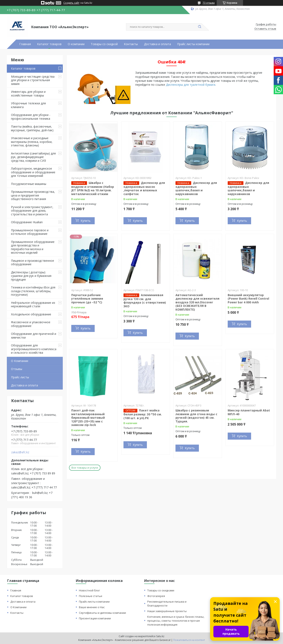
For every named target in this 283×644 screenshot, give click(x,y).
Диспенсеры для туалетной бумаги (191, 85)
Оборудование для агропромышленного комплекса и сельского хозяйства (34, 349)
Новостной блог (89, 590)
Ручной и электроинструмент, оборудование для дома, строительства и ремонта (32, 211)
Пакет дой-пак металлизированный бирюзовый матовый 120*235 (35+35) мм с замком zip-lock (88, 418)
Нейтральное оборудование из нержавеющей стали (33, 305)
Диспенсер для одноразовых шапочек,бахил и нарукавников (196, 188)
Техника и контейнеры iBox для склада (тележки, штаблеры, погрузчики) (33, 291)
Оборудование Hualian (27, 222)
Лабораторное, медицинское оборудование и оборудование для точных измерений (33, 172)
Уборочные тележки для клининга (28, 105)
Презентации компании (95, 618)
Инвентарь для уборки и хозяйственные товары (28, 93)
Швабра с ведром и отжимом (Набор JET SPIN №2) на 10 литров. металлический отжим (93, 188)
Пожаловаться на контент (189, 640)
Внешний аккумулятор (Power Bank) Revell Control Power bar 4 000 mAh (248, 299)
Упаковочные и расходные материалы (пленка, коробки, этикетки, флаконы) (32, 142)
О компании (76, 44)
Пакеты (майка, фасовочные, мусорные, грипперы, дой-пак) (32, 128)
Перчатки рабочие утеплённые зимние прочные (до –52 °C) (87, 299)
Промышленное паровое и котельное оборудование (30, 232)
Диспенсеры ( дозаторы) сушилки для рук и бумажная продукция (31, 276)
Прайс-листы (20, 377)
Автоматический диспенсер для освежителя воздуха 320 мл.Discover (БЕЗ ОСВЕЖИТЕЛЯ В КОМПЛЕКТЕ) (197, 302)
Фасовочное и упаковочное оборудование (31, 324)
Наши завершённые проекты (167, 611)
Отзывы (17, 369)
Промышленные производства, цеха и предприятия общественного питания (33, 195)
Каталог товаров (49, 44)
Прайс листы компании (193, 44)
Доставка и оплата (157, 44)
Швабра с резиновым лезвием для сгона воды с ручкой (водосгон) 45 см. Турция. (196, 416)
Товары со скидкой (104, 44)
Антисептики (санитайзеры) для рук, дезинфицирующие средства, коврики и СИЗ (33, 157)
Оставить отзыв (265, 29)
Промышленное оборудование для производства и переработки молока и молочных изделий (33, 247)
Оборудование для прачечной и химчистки (34, 336)
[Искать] (200, 27)
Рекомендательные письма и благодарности (167, 604)
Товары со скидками (161, 590)
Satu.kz (160, 636)
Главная (25, 44)
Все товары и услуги (85, 468)
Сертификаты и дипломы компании (102, 613)
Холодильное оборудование (31, 314)
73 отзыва (209, 3)
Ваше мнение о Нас (92, 607)
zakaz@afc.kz (20, 452)
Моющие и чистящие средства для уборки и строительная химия (33, 80)
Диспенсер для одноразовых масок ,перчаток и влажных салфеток (144, 188)
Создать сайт (71, 3)
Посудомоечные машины (29, 184)
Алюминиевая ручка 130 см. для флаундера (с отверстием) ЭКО (145, 301)
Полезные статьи (91, 596)
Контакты (131, 44)
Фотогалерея (156, 596)
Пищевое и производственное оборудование (33, 262)
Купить (86, 221)
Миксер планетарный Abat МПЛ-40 (249, 412)
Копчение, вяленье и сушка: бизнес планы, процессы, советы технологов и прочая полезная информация (176, 621)
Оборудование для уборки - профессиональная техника (31, 117)
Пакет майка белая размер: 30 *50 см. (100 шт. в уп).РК (143, 414)
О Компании (20, 361)
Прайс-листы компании (94, 602)
